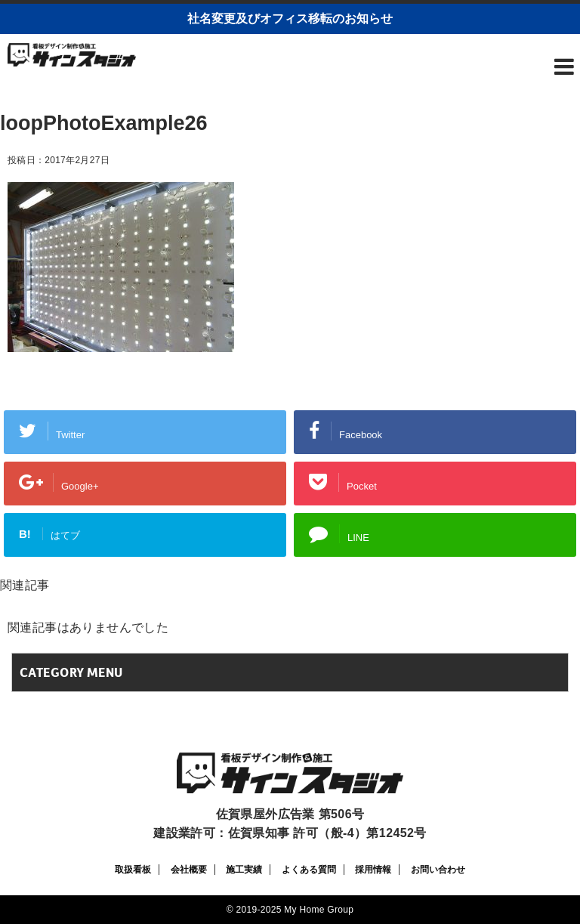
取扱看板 (133, 870)
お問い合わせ (438, 870)
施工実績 (244, 870)
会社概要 (189, 870)
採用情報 (373, 870)
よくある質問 (309, 870)
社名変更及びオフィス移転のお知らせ (290, 19)
